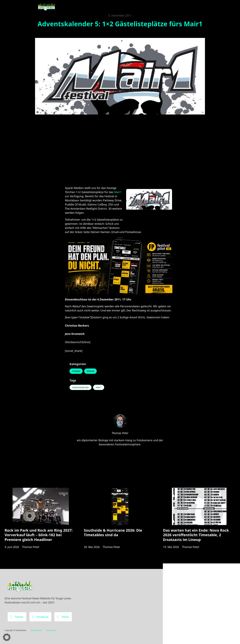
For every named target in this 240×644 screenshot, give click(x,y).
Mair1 (118, 192)
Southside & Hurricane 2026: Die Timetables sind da (113, 534)
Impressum (51, 630)
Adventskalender (81, 388)
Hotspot (76, 371)
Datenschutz (36, 630)
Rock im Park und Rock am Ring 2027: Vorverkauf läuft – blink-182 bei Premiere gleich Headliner (39, 536)
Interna (91, 371)
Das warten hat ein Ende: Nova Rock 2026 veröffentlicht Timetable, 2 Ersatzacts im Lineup (196, 536)
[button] (7, 637)
